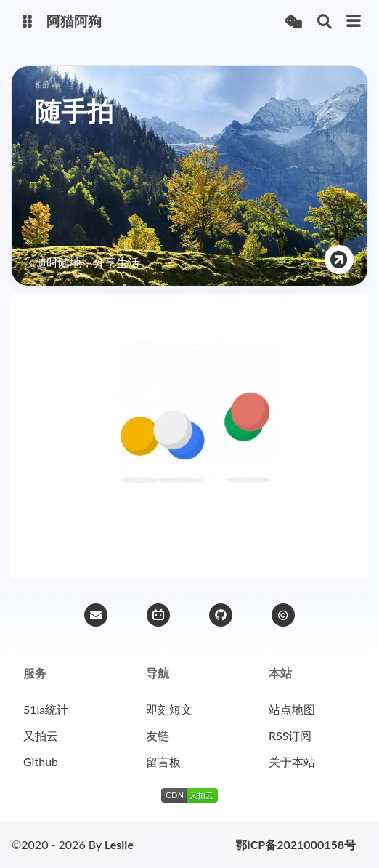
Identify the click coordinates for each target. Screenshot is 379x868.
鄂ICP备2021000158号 (296, 845)
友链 (158, 735)
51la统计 (46, 709)
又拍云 (41, 735)
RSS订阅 (290, 735)
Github (41, 761)
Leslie (119, 844)
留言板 (163, 761)
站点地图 (292, 709)
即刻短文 (169, 709)
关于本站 (292, 761)
